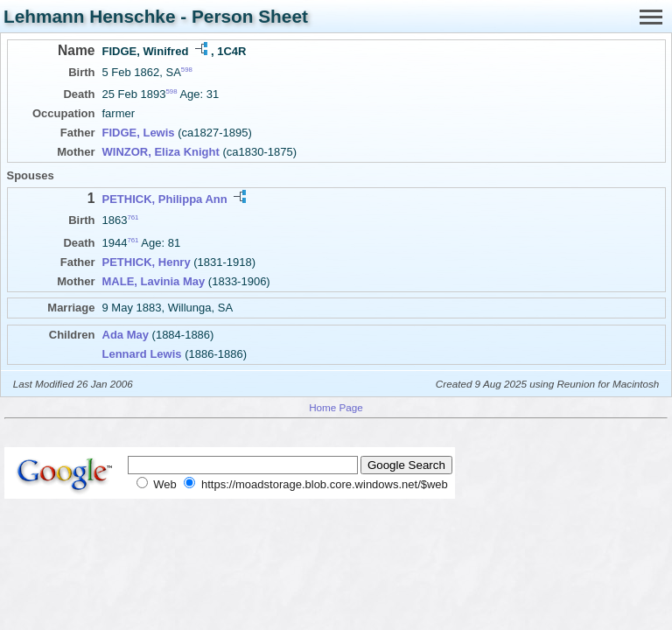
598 (187, 70)
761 (133, 217)
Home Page (336, 407)
